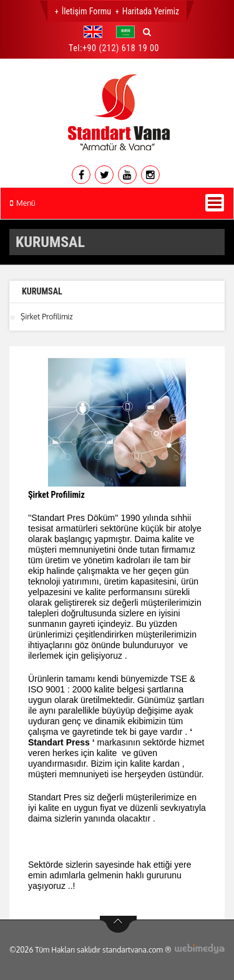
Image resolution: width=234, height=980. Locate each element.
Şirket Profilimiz (47, 317)
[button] (96, 32)
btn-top (118, 924)
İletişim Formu (86, 11)
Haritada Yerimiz (151, 11)
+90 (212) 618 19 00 (121, 48)
